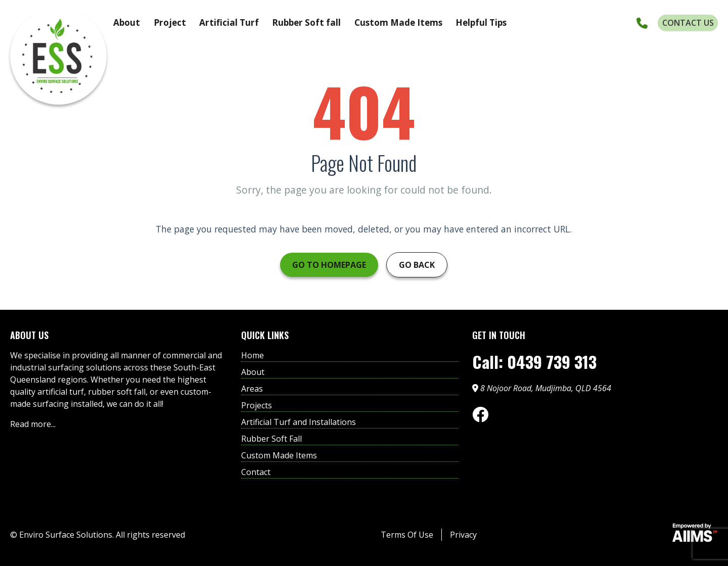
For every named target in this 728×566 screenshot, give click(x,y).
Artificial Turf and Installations (299, 422)
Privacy (463, 535)
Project (170, 22)
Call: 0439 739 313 (534, 362)
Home (253, 355)
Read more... (33, 424)
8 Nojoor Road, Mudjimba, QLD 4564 (542, 388)
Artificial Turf (229, 22)
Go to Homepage (329, 265)
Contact (256, 472)
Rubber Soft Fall (271, 439)
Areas (252, 389)
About (127, 22)
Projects (257, 405)
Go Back (417, 265)
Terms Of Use (407, 535)
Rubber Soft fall (306, 22)
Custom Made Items (398, 22)
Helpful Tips (481, 22)
